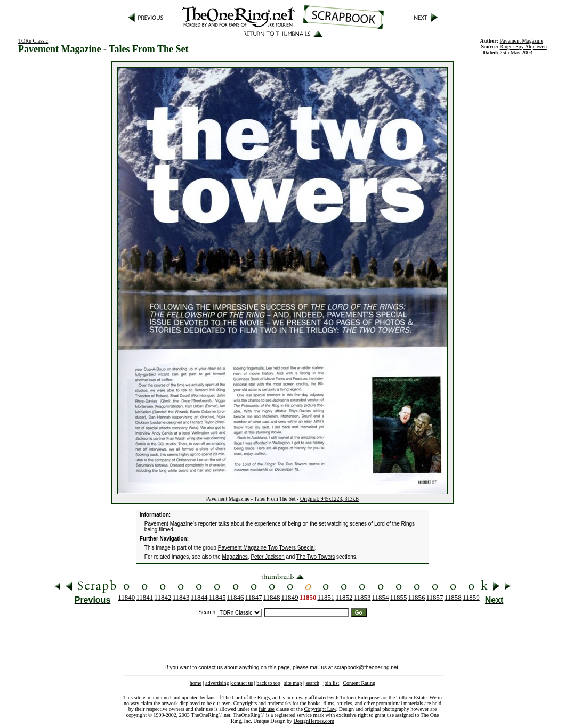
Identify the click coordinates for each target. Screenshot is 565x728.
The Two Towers (316, 557)
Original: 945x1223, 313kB (329, 499)
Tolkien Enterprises (361, 697)
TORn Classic (33, 41)
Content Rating (359, 683)
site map (293, 683)
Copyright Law (320, 709)
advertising (217, 683)
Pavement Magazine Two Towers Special (267, 548)
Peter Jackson (267, 557)
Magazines (235, 557)
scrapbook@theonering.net (366, 668)
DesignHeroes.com (314, 721)
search (312, 683)
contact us (242, 683)
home (196, 683)
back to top (268, 683)
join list (331, 683)
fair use (267, 709)
